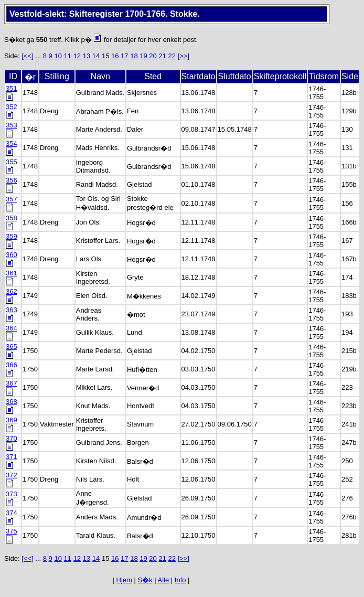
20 (153, 56)
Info (180, 580)
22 (172, 56)
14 (96, 56)
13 (87, 56)
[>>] (184, 56)
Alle (164, 580)
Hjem (124, 580)
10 (58, 56)
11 (68, 56)
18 (134, 56)
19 (143, 56)
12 (77, 56)
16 (115, 56)
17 (124, 56)
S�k (145, 580)
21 (162, 56)
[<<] (27, 56)
